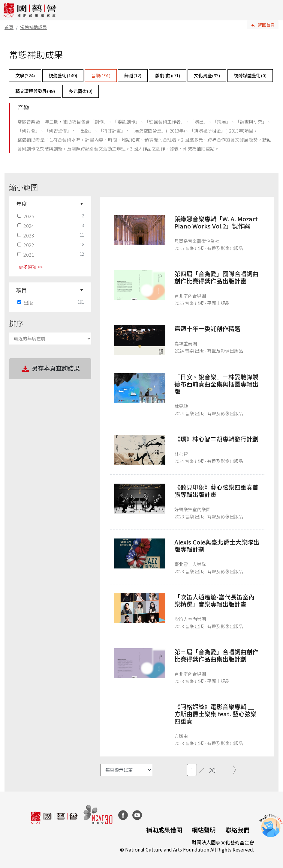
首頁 (9, 27)
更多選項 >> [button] (31, 267)
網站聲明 (204, 830)
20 (212, 770)
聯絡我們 (237, 830)
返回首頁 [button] (266, 25)
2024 (26, 226)
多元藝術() (81, 91)
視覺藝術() (63, 75)
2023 (26, 235)
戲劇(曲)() (168, 75)
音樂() (101, 75)
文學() (25, 75)
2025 (26, 216)
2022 (26, 245)
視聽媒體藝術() (250, 75)
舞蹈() (133, 75)
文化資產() (207, 75)
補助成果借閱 (164, 830)
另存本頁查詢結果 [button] (50, 369)
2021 (26, 255)
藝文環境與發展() (35, 91)
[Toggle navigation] (274, 10)
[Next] (234, 770)
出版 (26, 303)
